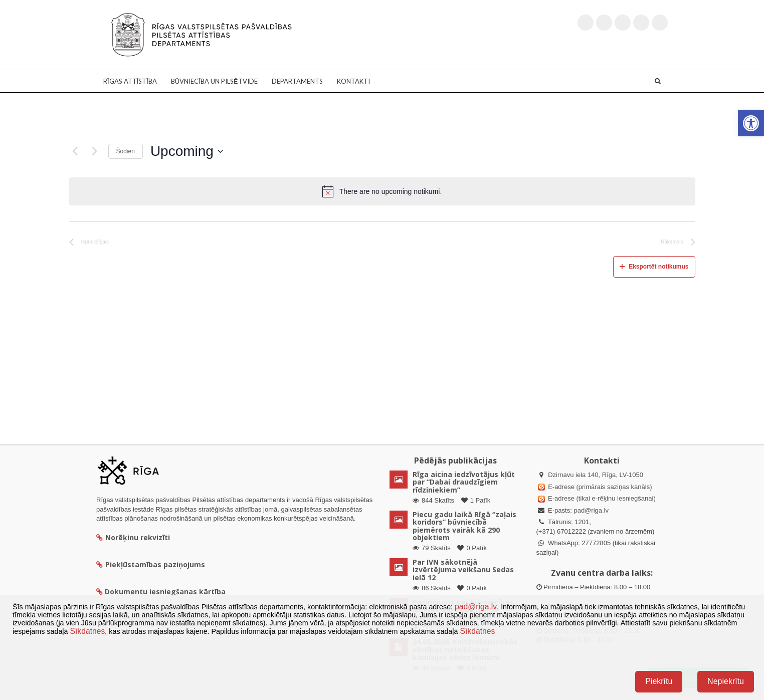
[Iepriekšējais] (75, 151)
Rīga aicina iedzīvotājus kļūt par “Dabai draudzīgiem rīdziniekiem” (464, 482)
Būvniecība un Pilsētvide (214, 81)
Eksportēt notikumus (654, 267)
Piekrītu (659, 681)
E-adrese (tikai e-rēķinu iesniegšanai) (601, 498)
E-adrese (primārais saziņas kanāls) (600, 487)
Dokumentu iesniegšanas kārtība (165, 592)
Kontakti (353, 81)
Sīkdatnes (87, 631)
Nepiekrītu (726, 681)
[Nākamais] (95, 151)
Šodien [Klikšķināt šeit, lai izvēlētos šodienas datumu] (126, 151)
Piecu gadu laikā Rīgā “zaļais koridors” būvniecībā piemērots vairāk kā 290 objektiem (464, 526)
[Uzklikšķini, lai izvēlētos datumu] (187, 151)
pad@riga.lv (591, 510)
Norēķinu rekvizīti (133, 537)
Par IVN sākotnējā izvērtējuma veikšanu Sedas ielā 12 (463, 570)
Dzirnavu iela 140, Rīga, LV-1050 (596, 475)
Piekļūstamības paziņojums (151, 564)
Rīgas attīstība (130, 81)
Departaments (297, 81)
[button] (751, 123)
